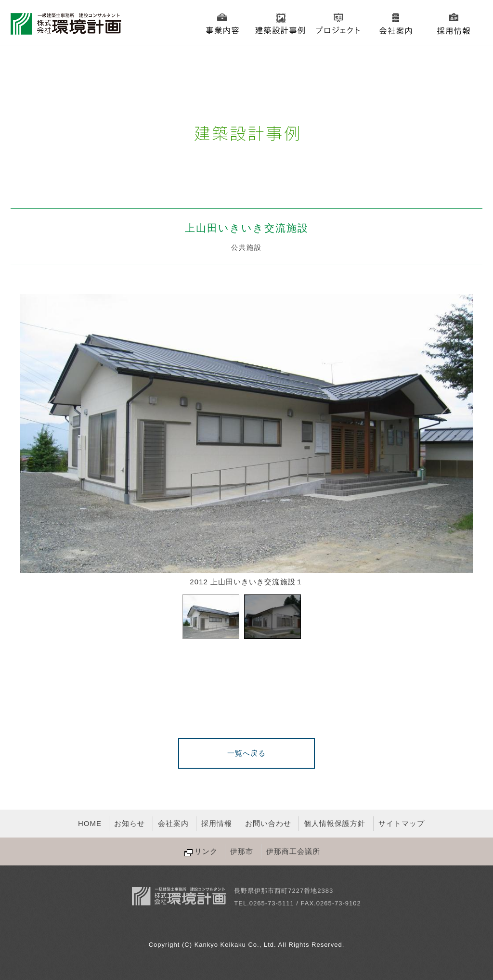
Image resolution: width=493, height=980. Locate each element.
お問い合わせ (268, 823)
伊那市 (242, 851)
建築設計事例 (280, 24)
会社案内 (396, 24)
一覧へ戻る (246, 753)
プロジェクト (338, 24)
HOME (90, 823)
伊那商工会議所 (293, 851)
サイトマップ (402, 823)
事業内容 (222, 24)
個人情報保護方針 (335, 823)
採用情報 (454, 24)
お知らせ (130, 823)
